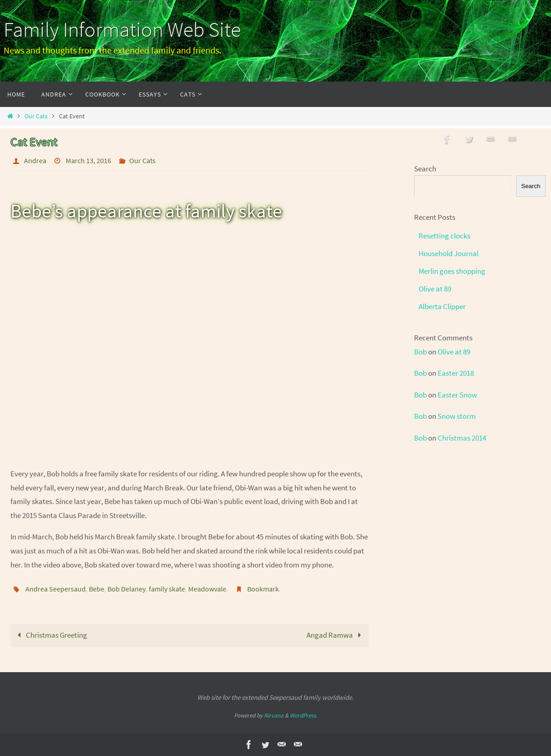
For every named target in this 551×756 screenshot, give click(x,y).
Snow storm (457, 416)
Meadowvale (207, 589)
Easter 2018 (456, 373)
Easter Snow (457, 395)
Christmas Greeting (50, 635)
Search (425, 169)
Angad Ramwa (336, 635)
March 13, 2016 (88, 160)
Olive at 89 (435, 289)
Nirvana (274, 715)
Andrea (35, 160)
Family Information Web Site (122, 29)
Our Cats (36, 116)
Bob (420, 352)
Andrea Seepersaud (56, 589)
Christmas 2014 (462, 438)
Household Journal (449, 253)
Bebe (97, 589)
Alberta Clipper (442, 306)
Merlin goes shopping (452, 271)
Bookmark (263, 589)
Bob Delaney (127, 589)
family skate (167, 589)
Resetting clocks (444, 236)
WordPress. (303, 715)
